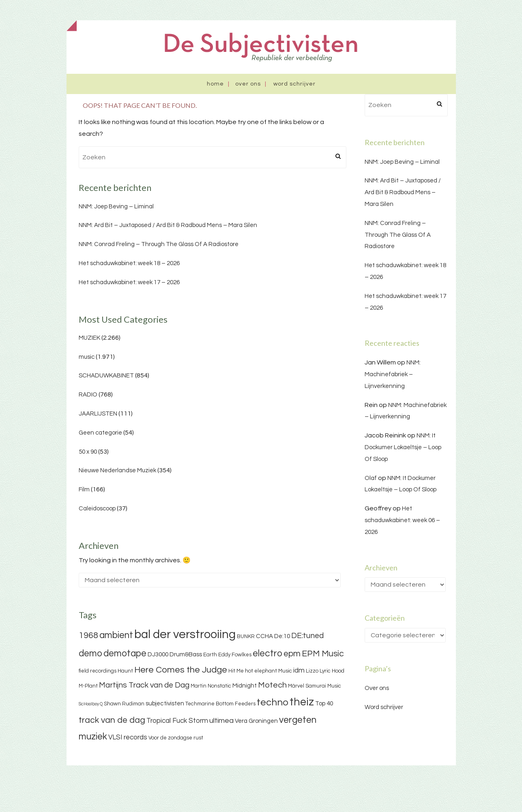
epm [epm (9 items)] (292, 654)
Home (215, 84)
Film (84, 490)
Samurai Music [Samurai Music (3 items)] (323, 686)
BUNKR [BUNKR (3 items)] (246, 636)
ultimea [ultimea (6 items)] (221, 721)
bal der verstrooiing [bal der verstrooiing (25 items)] (185, 634)
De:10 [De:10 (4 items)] (282, 636)
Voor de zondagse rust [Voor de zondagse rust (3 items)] (176, 738)
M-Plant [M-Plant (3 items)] (88, 686)
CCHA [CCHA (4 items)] (264, 636)
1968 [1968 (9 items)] (88, 635)
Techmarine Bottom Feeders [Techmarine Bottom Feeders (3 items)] (220, 704)
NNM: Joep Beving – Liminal (116, 207)
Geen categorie (100, 433)
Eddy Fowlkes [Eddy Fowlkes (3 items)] (235, 655)
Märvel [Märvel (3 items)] (296, 686)
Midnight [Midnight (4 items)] (245, 686)
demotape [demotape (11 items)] (125, 653)
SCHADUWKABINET (106, 376)
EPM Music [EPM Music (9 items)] (323, 654)
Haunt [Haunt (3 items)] (125, 671)
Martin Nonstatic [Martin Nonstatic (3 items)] (211, 686)
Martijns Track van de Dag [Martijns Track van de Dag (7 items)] (144, 685)
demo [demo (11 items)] (90, 653)
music (87, 357)
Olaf (371, 478)
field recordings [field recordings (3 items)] (98, 671)
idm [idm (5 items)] (299, 671)
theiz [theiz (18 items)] (302, 702)
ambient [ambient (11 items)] (116, 635)
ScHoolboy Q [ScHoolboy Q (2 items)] (91, 704)
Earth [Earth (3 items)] (210, 655)
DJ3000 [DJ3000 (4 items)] (158, 655)
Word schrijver (294, 84)
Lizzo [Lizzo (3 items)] (312, 671)
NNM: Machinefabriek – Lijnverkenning (393, 374)
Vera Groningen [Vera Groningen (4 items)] (256, 721)
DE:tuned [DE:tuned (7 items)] (307, 636)
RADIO (88, 395)
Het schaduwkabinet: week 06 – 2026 (402, 520)
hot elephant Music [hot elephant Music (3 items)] (269, 671)
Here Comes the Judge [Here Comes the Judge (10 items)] (181, 670)
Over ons (248, 84)
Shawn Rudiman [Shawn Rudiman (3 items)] (124, 704)
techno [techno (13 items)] (273, 702)
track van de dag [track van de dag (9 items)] (112, 720)
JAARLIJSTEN (98, 414)
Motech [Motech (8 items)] (272, 685)
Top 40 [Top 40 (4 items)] (324, 704)
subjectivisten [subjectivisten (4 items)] (165, 704)
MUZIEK (89, 338)
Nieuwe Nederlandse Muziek (117, 470)
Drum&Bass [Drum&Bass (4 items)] (186, 655)
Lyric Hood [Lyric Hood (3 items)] (332, 671)
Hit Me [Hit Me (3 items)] (236, 671)
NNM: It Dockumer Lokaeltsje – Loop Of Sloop (403, 447)
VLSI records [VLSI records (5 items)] (128, 737)
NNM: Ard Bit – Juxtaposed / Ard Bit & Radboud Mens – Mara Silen (168, 225)
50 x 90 (88, 452)
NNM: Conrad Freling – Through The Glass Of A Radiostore (159, 244)
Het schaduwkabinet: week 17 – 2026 (129, 282)
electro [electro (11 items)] (267, 653)
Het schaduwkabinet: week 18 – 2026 (129, 263)
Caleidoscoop (97, 509)
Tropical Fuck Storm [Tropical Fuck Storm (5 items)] (177, 721)
